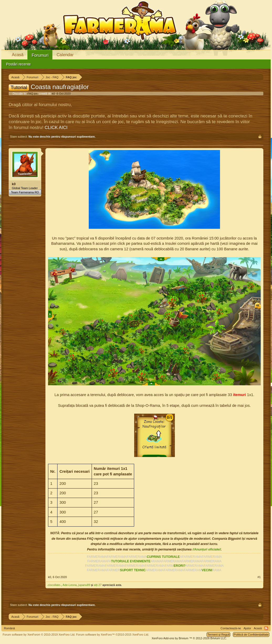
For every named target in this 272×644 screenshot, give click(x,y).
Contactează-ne (231, 628)
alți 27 (98, 585)
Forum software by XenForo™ (113, 635)
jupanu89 (84, 585)
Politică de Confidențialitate (251, 635)
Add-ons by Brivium (189, 638)
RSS (266, 628)
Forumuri (40, 55)
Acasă (18, 55)
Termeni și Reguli (218, 635)
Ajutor (247, 628)
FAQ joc (33, 94)
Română (9, 628)
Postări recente (18, 64)
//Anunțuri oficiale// (207, 549)
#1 (259, 577)
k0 (54, 94)
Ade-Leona (70, 585)
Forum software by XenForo (39, 635)
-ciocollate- (54, 585)
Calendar (65, 55)
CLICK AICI (56, 128)
